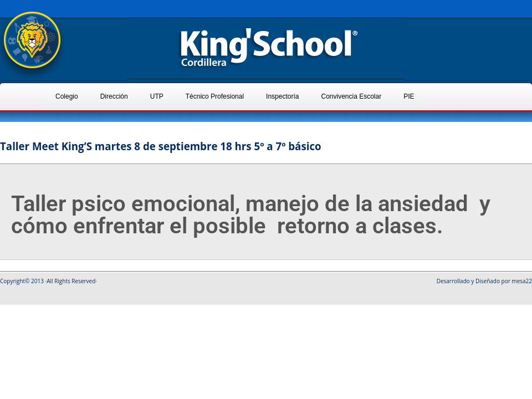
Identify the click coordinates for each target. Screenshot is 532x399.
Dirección (114, 96)
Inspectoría (282, 96)
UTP (157, 96)
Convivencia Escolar (351, 96)
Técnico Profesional (215, 96)
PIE (409, 96)
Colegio (67, 96)
